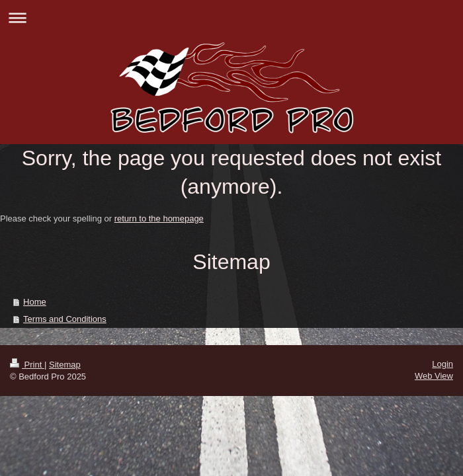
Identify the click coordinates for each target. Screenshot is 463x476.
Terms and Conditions (65, 319)
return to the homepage (159, 218)
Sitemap (65, 365)
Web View (434, 376)
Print (27, 365)
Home (35, 302)
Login (442, 364)
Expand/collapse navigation (232, 18)
